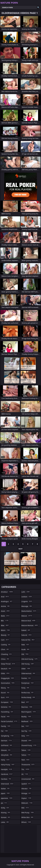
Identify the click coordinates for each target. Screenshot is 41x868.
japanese (7, 798)
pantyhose (28, 683)
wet (25, 808)
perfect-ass (28, 693)
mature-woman (30, 625)
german (7, 741)
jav (4, 803)
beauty (6, 635)
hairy (5, 760)
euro (5, 697)
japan (6, 793)
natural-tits (28, 640)
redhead (27, 721)
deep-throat (8, 664)
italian (5, 789)
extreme (6, 707)
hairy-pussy (8, 765)
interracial (7, 784)
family (6, 726)
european (7, 702)
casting (6, 645)
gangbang (7, 736)
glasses (6, 750)
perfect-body (28, 697)
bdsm (6, 630)
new (26, 645)
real (25, 702)
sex (26, 726)
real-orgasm (29, 712)
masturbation (29, 611)
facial (6, 717)
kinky (5, 808)
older (26, 669)
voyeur (27, 798)
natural (27, 635)
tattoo (26, 755)
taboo (26, 750)
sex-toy (27, 731)
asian (6, 611)
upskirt (26, 784)
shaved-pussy (29, 745)
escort (5, 693)
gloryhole (7, 755)
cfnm (5, 649)
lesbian (27, 597)
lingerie (27, 601)
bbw (5, 625)
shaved (27, 741)
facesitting (7, 712)
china (5, 659)
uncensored (28, 779)
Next (20, 549)
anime (6, 606)
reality (26, 717)
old (25, 654)
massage (27, 606)
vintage (26, 793)
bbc (5, 621)
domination (8, 683)
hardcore (7, 774)
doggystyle (8, 678)
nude (26, 649)
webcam (27, 803)
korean (6, 817)
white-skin (28, 817)
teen (26, 760)
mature (27, 616)
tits (26, 769)
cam (5, 640)
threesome (28, 765)
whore (26, 822)
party (25, 688)
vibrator (27, 789)
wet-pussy (28, 812)
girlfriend (7, 745)
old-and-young (30, 659)
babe (5, 616)
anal (5, 597)
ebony (5, 688)
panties (26, 678)
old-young (28, 664)
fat (5, 731)
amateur (7, 592)
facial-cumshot (9, 721)
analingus (7, 601)
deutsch (6, 669)
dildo (5, 673)
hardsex (6, 779)
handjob (7, 769)
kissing (6, 812)
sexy (26, 736)
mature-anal (29, 621)
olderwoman (29, 673)
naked (26, 630)
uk (25, 774)
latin (26, 592)
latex (5, 822)
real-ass (27, 707)
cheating (7, 654)
